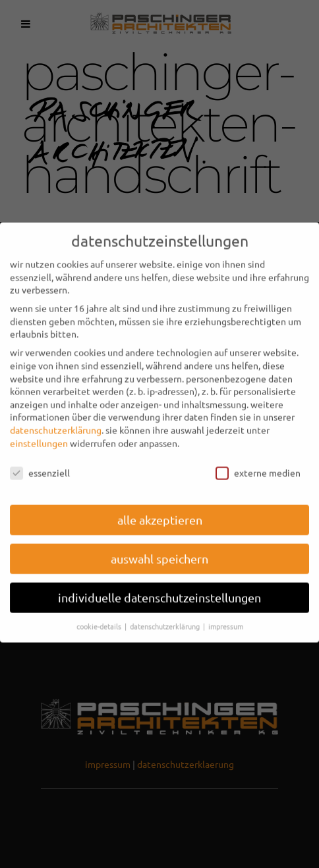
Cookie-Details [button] (100, 617)
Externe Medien (258, 465)
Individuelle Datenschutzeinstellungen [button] (159, 589)
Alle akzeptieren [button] (160, 511)
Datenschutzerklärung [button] (166, 617)
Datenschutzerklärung (56, 421)
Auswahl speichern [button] (159, 550)
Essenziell (40, 465)
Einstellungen (39, 434)
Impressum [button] (226, 617)
